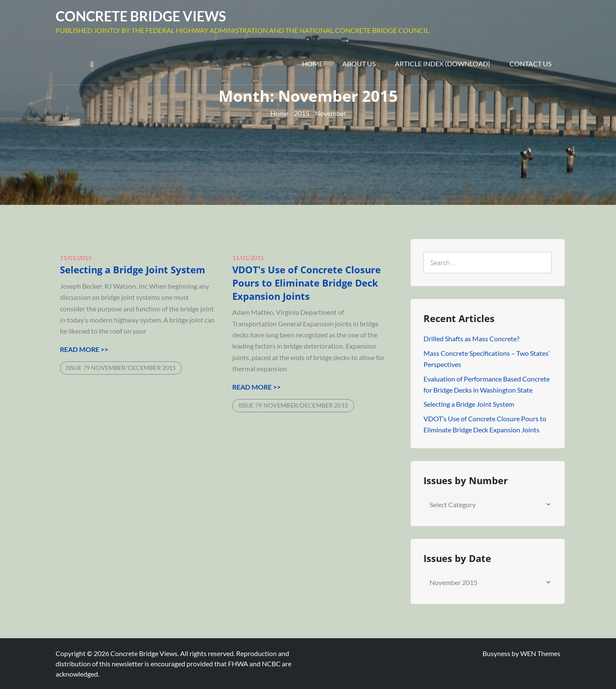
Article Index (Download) (443, 64)
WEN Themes (540, 653)
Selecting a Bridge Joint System (133, 269)
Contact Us (530, 64)
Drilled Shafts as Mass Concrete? (471, 339)
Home (312, 64)
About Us (359, 64)
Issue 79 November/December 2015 (121, 368)
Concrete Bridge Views (141, 16)
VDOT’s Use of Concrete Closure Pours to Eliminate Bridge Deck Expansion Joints (307, 283)
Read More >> (84, 349)
